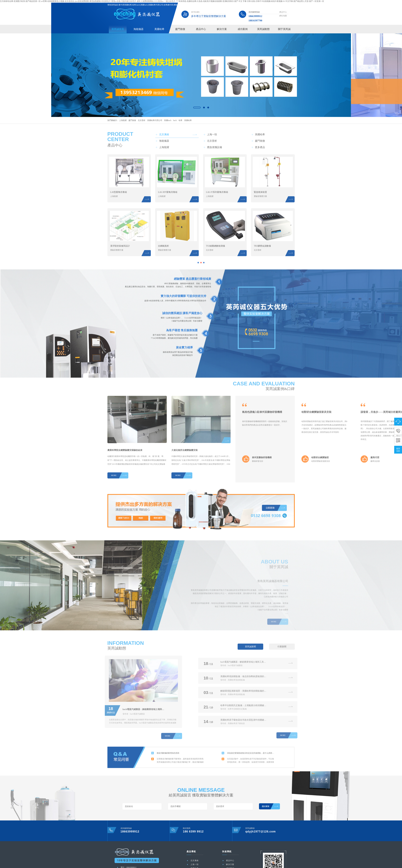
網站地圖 (283, 16)
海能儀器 (138, 29)
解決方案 (222, 29)
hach (175, 120)
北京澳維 (195, 861)
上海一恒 (195, 864)
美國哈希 (159, 29)
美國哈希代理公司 (155, 120)
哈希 (180, 120)
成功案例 (243, 29)
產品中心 (283, 12)
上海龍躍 (123, 120)
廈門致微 (180, 29)
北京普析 (142, 120)
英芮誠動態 (263, 29)
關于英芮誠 (284, 29)
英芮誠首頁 (118, 29)
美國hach (168, 120)
